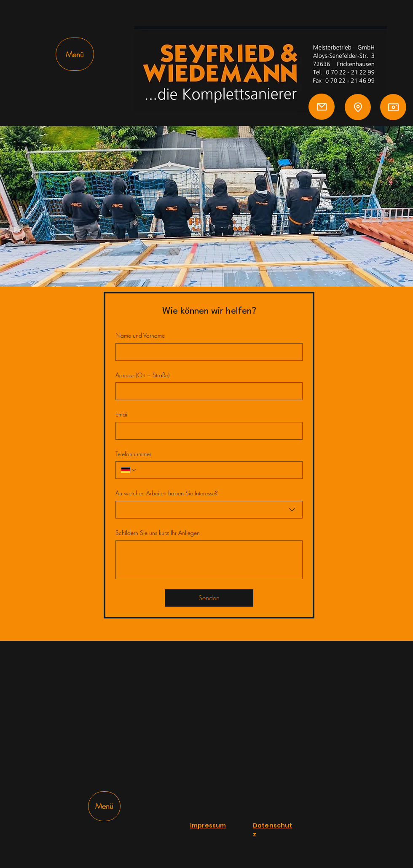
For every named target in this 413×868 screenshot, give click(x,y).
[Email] (206, 431)
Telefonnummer (133, 454)
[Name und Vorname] (206, 352)
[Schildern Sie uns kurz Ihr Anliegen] (209, 560)
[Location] (358, 107)
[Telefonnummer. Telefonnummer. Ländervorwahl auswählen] (129, 470)
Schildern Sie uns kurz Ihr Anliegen (158, 533)
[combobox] (209, 510)
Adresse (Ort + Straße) (142, 375)
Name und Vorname (140, 335)
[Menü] (75, 54)
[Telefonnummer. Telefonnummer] (217, 470)
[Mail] (322, 107)
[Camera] (393, 107)
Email (122, 414)
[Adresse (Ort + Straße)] (206, 391)
